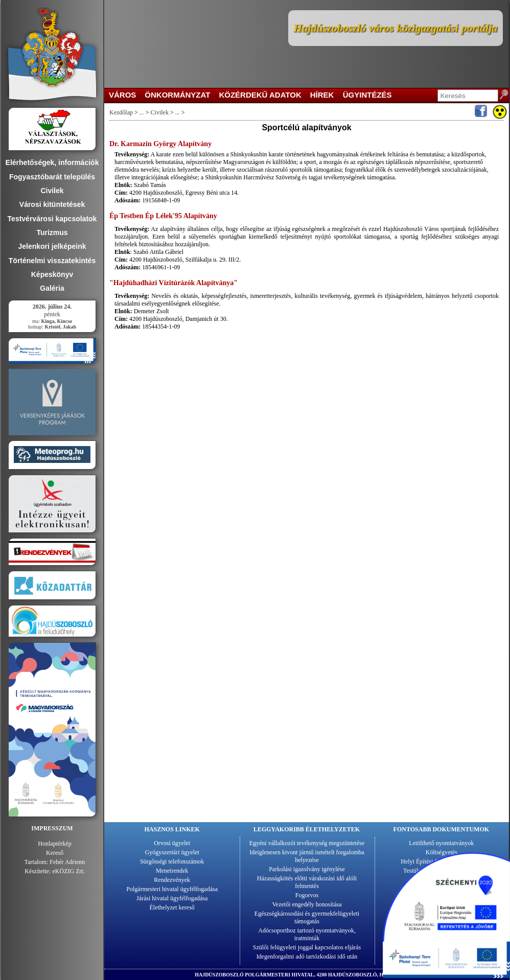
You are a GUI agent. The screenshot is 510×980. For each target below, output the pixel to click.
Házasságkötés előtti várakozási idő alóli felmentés (307, 882)
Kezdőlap (121, 112)
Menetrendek (172, 871)
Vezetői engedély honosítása (307, 904)
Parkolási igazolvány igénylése (307, 869)
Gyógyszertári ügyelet (172, 852)
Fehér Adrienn (67, 862)
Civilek (159, 112)
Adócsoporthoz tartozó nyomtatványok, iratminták (307, 934)
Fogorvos (307, 895)
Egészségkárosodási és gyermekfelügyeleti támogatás (307, 917)
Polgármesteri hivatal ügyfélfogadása (172, 889)
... (142, 112)
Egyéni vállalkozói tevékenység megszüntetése (307, 843)
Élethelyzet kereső (172, 907)
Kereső (55, 853)
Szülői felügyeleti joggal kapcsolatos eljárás (307, 947)
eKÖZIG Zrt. (69, 871)
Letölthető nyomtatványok (441, 843)
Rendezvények (172, 880)
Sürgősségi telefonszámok (172, 861)
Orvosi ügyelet (172, 843)
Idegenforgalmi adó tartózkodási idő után (307, 956)
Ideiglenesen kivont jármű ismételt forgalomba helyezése (307, 856)
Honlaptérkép (54, 844)
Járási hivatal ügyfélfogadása (172, 898)
